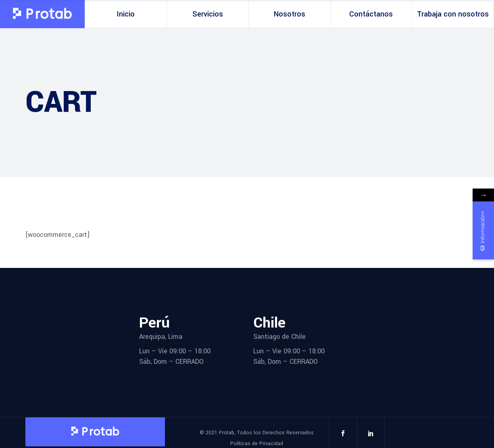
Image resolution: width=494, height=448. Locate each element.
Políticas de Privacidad (257, 444)
